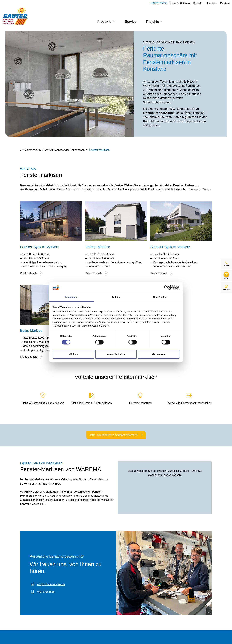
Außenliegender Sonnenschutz (69, 150)
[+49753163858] (226, 264)
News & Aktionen (177, 3)
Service (131, 22)
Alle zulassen (159, 354)
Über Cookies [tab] (160, 297)
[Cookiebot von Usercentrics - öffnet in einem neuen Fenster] (166, 287)
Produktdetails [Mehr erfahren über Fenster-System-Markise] (31, 273)
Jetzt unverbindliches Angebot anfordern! (116, 435)
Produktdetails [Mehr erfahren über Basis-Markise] (31, 357)
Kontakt (195, 3)
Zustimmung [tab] (72, 297)
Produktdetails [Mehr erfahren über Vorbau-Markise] (96, 273)
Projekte (153, 22)
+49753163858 (155, 3)
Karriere (222, 3)
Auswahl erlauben (116, 354)
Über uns (208, 3)
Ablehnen (73, 354)
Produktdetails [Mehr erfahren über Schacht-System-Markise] (161, 273)
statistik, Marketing (168, 471)
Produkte (104, 22)
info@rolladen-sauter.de (51, 584)
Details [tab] (116, 297)
